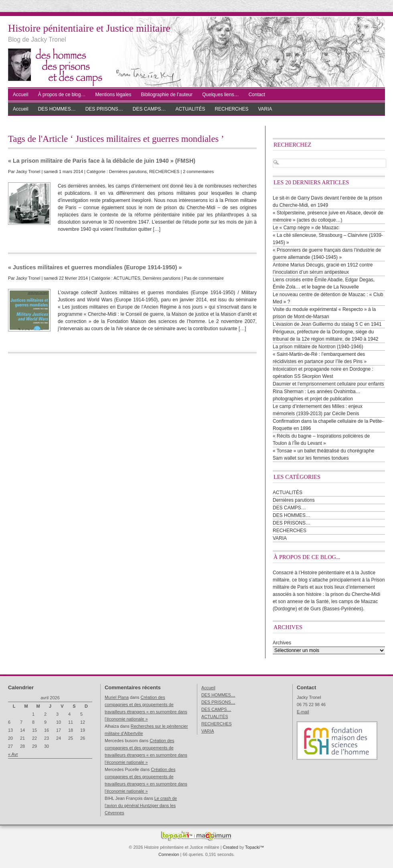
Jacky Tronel (28, 172)
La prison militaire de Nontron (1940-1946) (318, 347)
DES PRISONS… (104, 109)
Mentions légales (113, 95)
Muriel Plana (117, 697)
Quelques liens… (220, 95)
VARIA (265, 109)
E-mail (303, 712)
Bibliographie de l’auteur (167, 95)
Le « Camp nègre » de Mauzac (306, 228)
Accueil (21, 95)
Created (230, 847)
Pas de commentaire (204, 278)
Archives (282, 643)
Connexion (169, 854)
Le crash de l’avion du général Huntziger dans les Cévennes (141, 805)
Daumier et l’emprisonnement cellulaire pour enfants (328, 384)
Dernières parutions (128, 172)
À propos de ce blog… (62, 95)
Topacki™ (254, 847)
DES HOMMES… (57, 109)
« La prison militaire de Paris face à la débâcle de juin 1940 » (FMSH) (102, 161)
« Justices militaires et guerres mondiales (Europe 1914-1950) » (95, 267)
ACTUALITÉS (190, 109)
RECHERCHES (231, 109)
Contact (257, 95)
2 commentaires (198, 172)
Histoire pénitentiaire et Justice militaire (89, 28)
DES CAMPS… (149, 109)
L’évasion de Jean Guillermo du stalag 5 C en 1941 (327, 324)
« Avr (13, 754)
